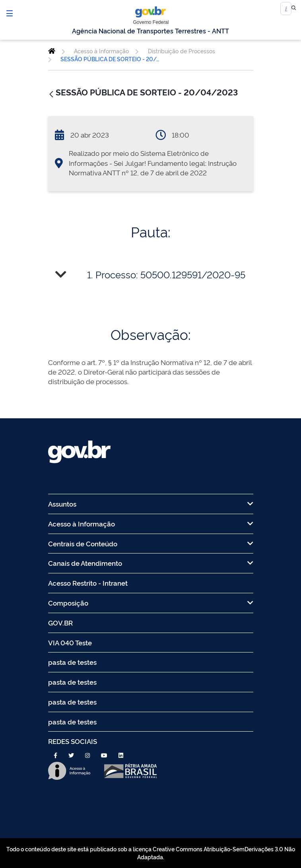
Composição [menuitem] (151, 603)
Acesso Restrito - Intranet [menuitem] (88, 583)
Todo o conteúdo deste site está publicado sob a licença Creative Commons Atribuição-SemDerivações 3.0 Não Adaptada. (151, 853)
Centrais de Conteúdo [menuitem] (151, 543)
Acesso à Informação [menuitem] (151, 523)
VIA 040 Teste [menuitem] (70, 642)
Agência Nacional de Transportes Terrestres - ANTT (150, 31)
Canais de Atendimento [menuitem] (151, 563)
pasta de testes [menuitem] (72, 662)
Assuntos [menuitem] (151, 504)
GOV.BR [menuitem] (60, 622)
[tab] (151, 275)
